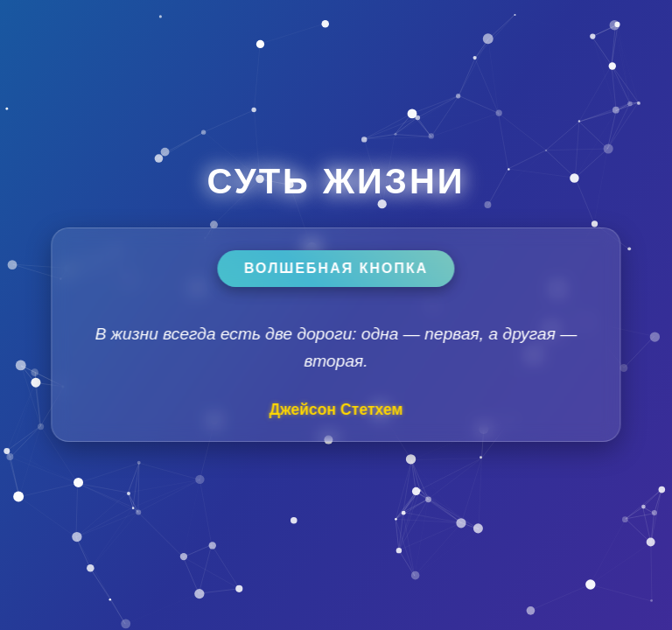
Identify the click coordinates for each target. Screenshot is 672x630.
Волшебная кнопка (336, 268)
